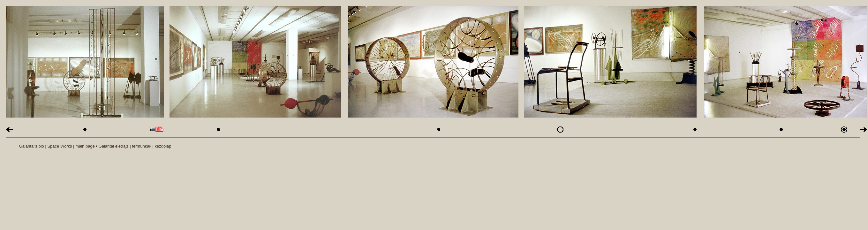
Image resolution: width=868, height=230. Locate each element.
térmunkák (142, 146)
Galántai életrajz (114, 146)
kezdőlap (163, 146)
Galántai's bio (31, 146)
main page (85, 146)
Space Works (60, 146)
